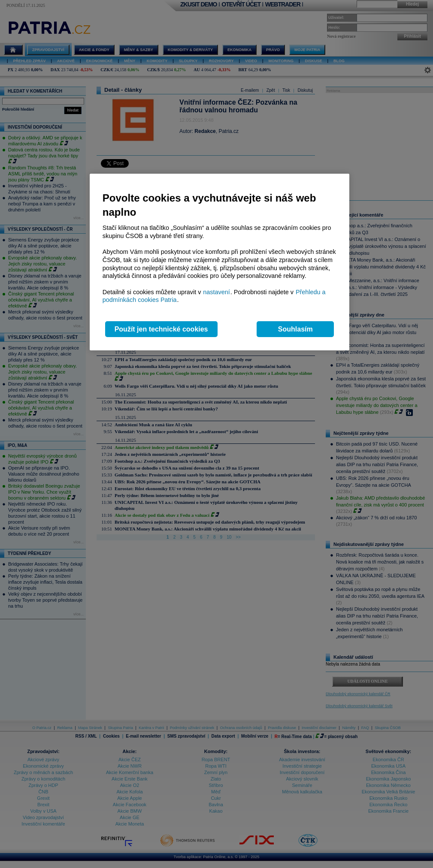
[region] (220, 262)
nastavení (216, 292)
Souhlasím (295, 329)
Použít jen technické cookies (161, 329)
